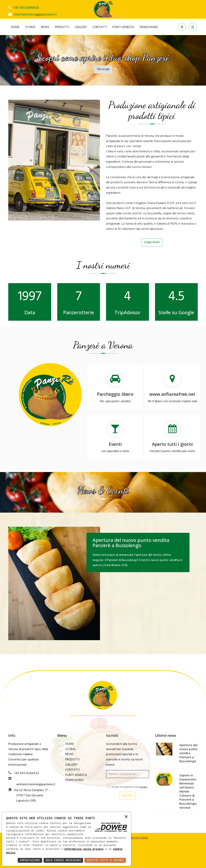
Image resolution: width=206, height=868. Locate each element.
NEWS (45, 27)
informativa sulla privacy (84, 849)
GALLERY (81, 27)
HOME (15, 27)
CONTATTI (100, 27)
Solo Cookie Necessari (63, 860)
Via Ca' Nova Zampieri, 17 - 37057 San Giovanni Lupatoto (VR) (32, 795)
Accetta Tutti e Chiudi (105, 860)
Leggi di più (152, 242)
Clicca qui (103, 69)
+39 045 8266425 (26, 8)
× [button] (126, 817)
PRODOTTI (62, 27)
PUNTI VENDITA (123, 27)
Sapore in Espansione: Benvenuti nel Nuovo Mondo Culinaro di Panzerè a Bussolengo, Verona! (188, 791)
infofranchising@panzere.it (35, 15)
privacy (144, 787)
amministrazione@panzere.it (36, 784)
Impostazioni (30, 860)
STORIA (30, 27)
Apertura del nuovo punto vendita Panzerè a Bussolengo (188, 753)
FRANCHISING (149, 27)
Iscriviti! (127, 796)
